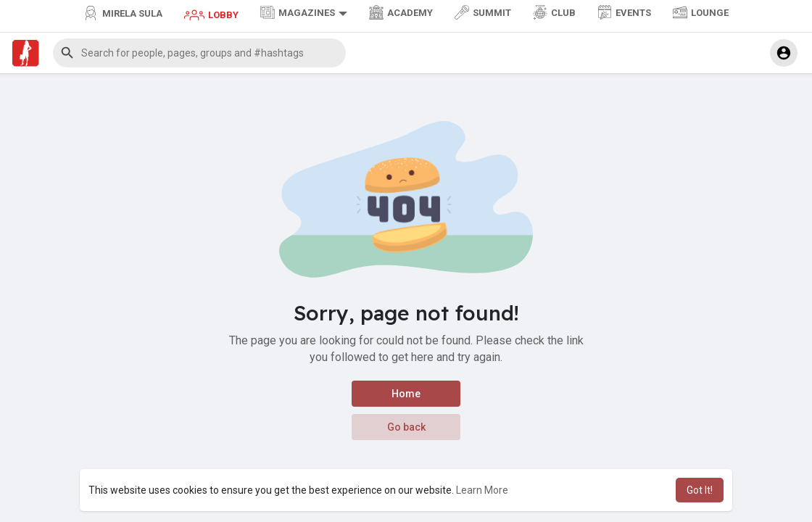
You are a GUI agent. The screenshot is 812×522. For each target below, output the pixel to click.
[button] (199, 53)
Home (406, 394)
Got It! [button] (700, 490)
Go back (406, 427)
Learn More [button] (482, 490)
